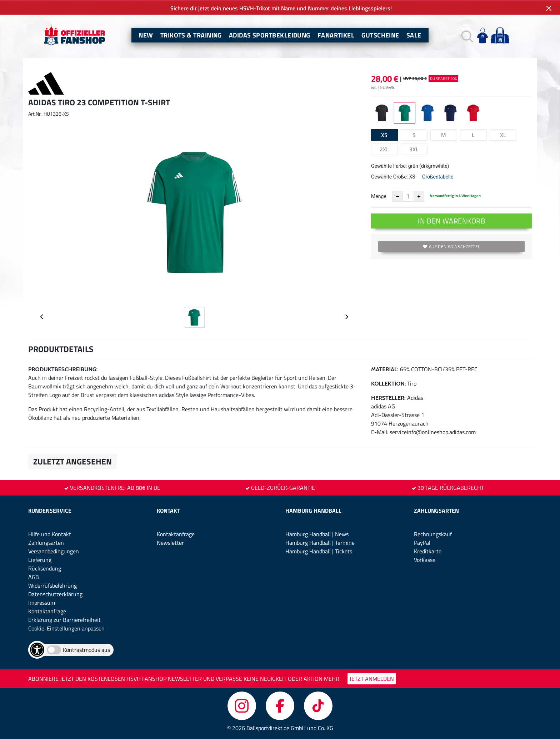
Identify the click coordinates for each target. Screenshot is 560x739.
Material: (385, 369)
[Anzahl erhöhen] (419, 196)
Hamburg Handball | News (317, 534)
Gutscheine (380, 35)
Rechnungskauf (433, 534)
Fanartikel (336, 35)
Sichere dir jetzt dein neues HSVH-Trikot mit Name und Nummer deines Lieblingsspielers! (280, 8)
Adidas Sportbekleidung (270, 35)
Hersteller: (388, 398)
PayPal (422, 542)
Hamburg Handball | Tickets (319, 551)
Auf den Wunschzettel (451, 246)
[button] (466, 35)
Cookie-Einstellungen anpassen (66, 628)
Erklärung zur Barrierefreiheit (64, 619)
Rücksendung (45, 568)
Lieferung (40, 559)
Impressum (42, 602)
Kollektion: (388, 383)
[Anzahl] (408, 196)
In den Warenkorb (451, 220)
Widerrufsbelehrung (52, 585)
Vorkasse (425, 559)
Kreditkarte (428, 551)
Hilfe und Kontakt (50, 534)
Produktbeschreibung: (63, 369)
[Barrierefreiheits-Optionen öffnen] (37, 649)
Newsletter (170, 542)
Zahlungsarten (46, 542)
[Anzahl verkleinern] (397, 196)
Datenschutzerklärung (55, 594)
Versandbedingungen (54, 551)
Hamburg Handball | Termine (320, 542)
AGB (34, 577)
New (146, 35)
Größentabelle (438, 176)
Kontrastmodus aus (86, 649)
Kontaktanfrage (47, 611)
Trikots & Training (191, 35)
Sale (414, 35)
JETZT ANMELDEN (372, 678)
